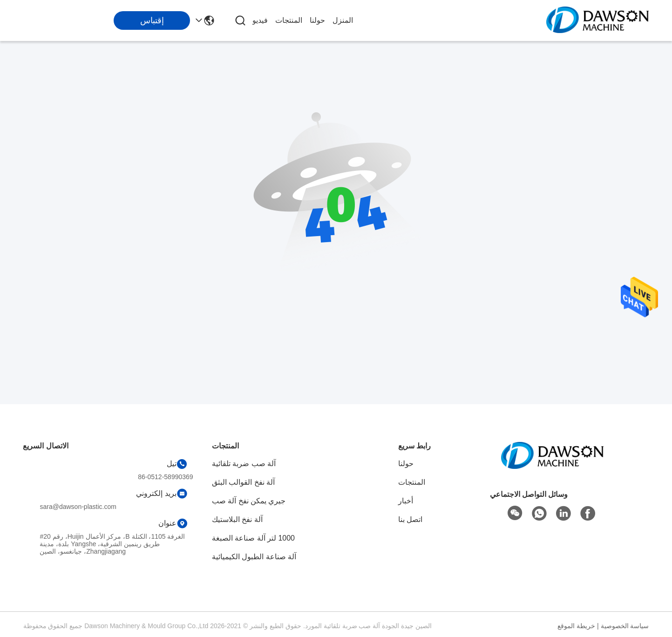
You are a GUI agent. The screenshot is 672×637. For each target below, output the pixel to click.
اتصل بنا (410, 519)
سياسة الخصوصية (625, 626)
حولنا (317, 20)
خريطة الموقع (576, 626)
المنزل (343, 20)
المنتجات (289, 20)
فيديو (260, 20)
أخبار (406, 501)
